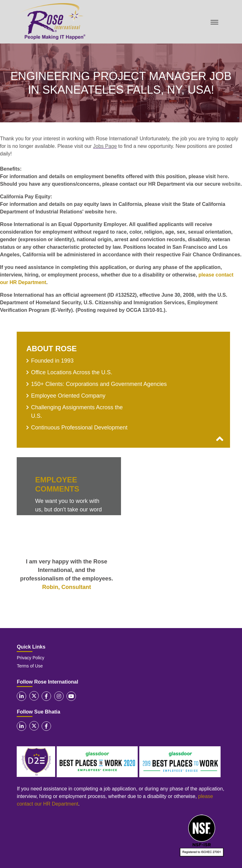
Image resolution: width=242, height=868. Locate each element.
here (222, 176)
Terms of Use (30, 666)
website (231, 184)
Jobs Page (105, 146)
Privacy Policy (30, 658)
